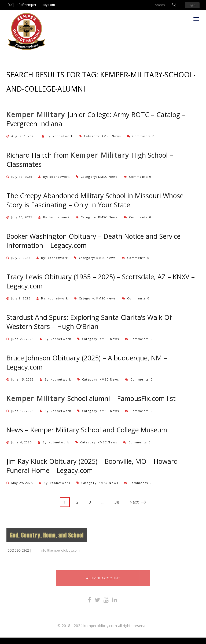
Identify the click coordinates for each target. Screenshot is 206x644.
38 (117, 502)
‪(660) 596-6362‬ (18, 550)
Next (136, 502)
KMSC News (111, 136)
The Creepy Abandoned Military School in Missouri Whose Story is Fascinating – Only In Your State (95, 200)
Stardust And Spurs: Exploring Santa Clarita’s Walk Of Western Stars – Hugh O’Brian (89, 322)
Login (192, 5)
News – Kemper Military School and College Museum (87, 430)
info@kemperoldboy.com (60, 550)
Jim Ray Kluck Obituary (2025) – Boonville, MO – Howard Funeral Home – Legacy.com (92, 466)
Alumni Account (103, 578)
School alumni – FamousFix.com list (91, 398)
